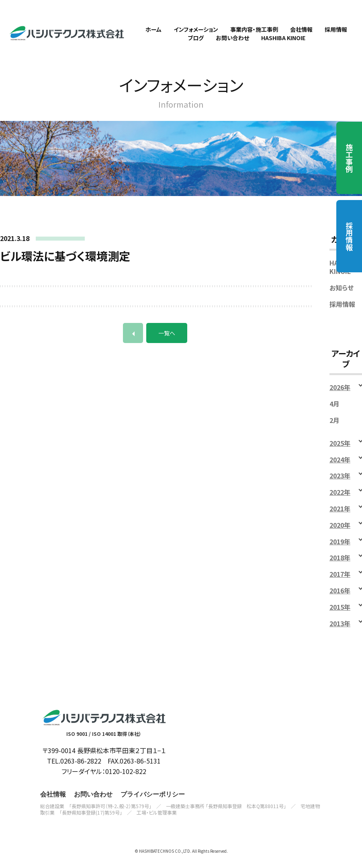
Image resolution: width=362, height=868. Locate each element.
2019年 (340, 548)
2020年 (340, 531)
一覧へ (167, 339)
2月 (334, 426)
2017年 (340, 581)
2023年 (340, 482)
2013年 (340, 630)
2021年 (340, 515)
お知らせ (342, 294)
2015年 (340, 613)
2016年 (340, 597)
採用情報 (349, 236)
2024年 (340, 466)
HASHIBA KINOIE (344, 274)
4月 (334, 410)
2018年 (340, 564)
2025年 (340, 449)
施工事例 (349, 158)
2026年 (340, 394)
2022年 (340, 499)
